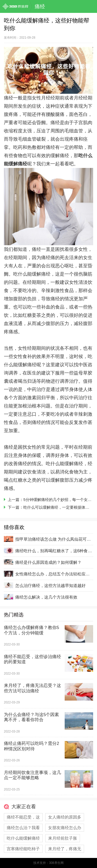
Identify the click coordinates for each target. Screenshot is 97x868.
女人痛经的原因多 (65, 817)
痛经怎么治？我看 (23, 828)
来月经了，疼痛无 (65, 849)
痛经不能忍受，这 (23, 817)
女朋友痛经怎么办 (65, 828)
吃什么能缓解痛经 (23, 838)
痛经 (40, 6)
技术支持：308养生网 (48, 863)
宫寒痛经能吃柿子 (23, 849)
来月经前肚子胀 (63, 838)
